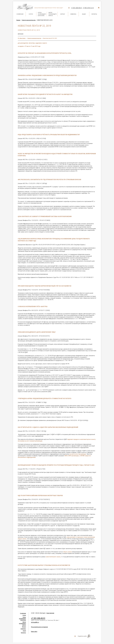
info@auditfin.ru (35, 622)
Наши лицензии (50, 613)
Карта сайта (34, 632)
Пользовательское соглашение (39, 627)
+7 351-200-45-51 (77, 8)
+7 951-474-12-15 (88, 8)
